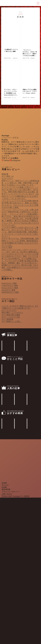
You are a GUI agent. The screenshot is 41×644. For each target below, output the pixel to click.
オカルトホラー (7, 179)
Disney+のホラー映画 (10, 288)
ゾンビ (20, 232)
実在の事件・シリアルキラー (12, 313)
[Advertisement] (20, 606)
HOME (4, 627)
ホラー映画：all (8, 176)
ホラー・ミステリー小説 (11, 317)
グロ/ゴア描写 (7, 247)
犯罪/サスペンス (20, 183)
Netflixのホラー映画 (9, 283)
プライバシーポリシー (10, 636)
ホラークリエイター (9, 310)
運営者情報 (6, 634)
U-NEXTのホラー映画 (10, 286)
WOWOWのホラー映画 (10, 292)
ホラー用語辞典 (7, 319)
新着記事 (5, 174)
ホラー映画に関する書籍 (11, 315)
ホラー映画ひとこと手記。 (12, 321)
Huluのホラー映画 (8, 290)
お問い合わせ (7, 638)
